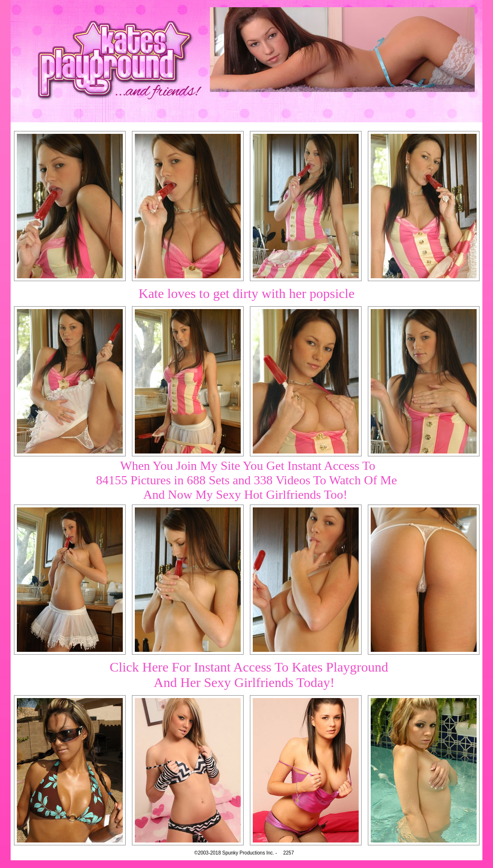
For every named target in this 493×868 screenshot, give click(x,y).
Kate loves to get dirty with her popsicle (247, 293)
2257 (288, 853)
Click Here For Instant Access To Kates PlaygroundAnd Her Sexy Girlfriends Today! (249, 675)
